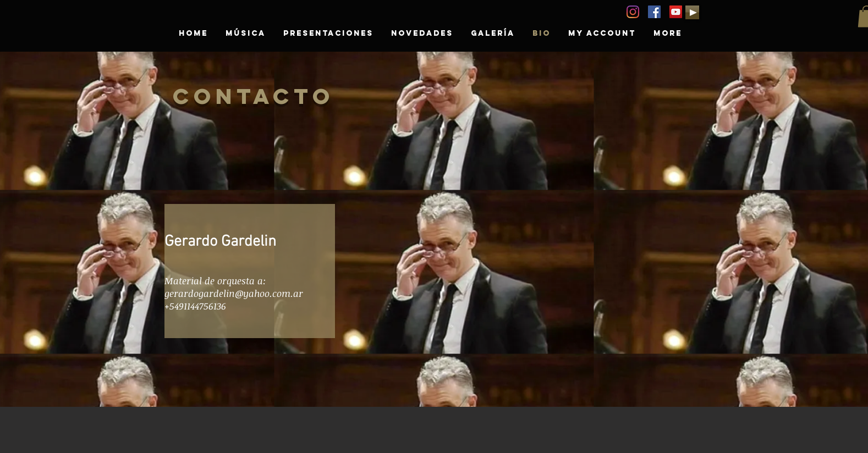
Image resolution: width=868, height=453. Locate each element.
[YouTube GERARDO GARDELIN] (676, 12)
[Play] (692, 12)
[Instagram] (633, 12)
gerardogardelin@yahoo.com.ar (234, 293)
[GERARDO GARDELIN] (654, 12)
